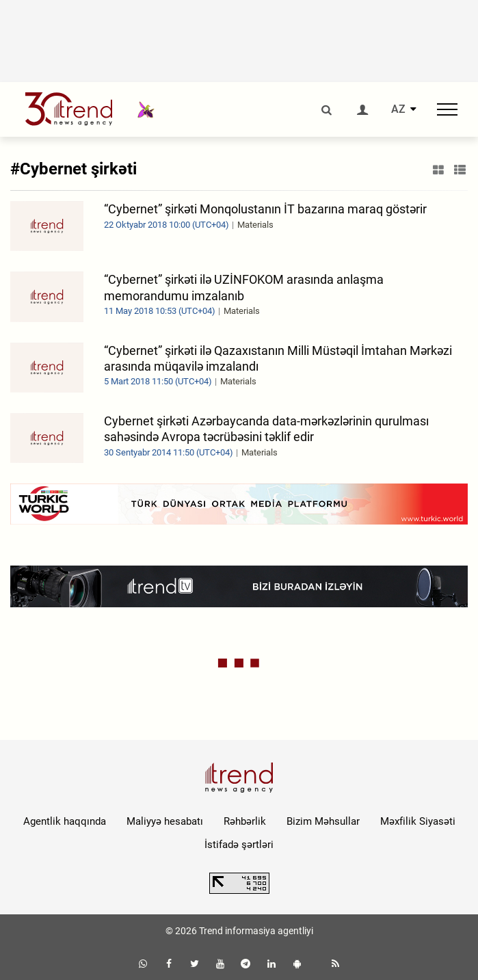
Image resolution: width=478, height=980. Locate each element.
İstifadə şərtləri (239, 845)
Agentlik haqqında (65, 821)
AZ (398, 109)
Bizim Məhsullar (323, 821)
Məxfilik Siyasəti (418, 821)
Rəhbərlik (245, 821)
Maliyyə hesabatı (165, 821)
